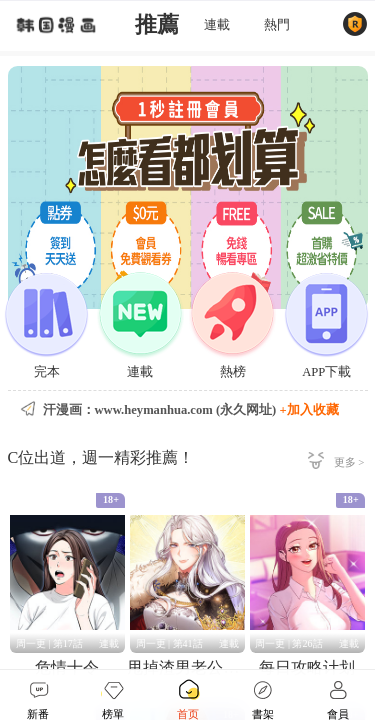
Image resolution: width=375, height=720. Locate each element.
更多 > (349, 462)
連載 (217, 25)
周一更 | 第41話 (169, 643)
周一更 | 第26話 (288, 643)
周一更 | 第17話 (49, 643)
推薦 (157, 25)
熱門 (277, 25)
